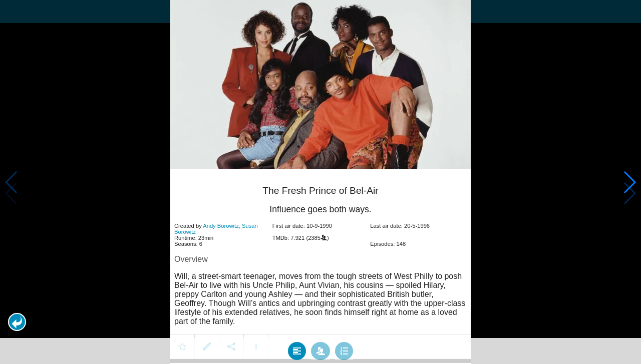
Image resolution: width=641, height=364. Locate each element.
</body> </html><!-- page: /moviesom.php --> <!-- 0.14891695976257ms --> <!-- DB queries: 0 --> (320, 182)
